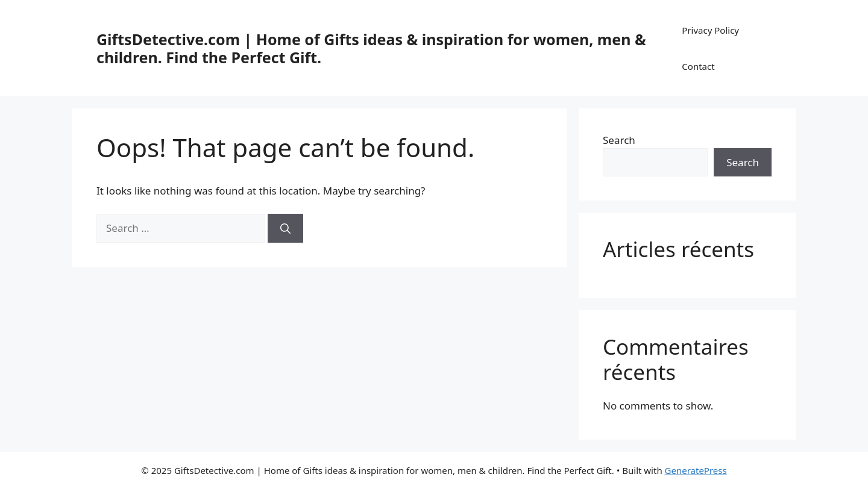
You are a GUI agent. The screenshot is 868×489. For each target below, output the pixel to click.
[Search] (285, 228)
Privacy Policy (710, 30)
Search (619, 140)
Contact (698, 66)
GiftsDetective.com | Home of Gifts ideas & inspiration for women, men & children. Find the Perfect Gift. (371, 48)
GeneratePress (696, 470)
